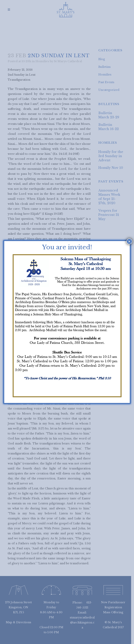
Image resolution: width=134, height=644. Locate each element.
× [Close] (129, 241)
